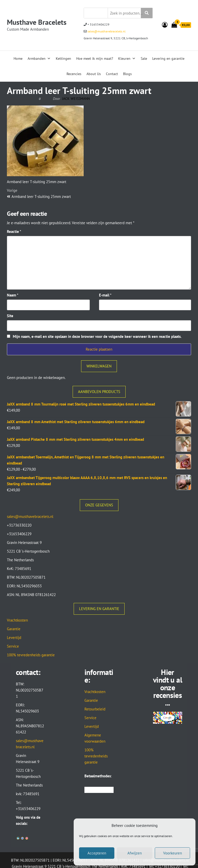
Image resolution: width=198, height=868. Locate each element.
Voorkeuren (173, 853)
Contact (112, 74)
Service (13, 646)
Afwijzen (135, 853)
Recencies (74, 74)
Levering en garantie (168, 58)
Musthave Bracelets (37, 22)
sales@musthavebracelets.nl (106, 31)
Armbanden (39, 58)
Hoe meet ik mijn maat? (95, 58)
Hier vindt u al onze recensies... (168, 687)
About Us (94, 74)
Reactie (14, 231)
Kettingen (63, 58)
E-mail (105, 295)
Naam (13, 295)
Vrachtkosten (17, 620)
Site (10, 316)
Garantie (14, 629)
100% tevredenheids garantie (31, 655)
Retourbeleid (95, 709)
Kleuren (127, 58)
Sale (144, 58)
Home (18, 58)
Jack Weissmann (76, 99)
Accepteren (97, 853)
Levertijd (14, 638)
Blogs (127, 74)
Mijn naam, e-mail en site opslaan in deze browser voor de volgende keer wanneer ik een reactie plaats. (97, 336)
